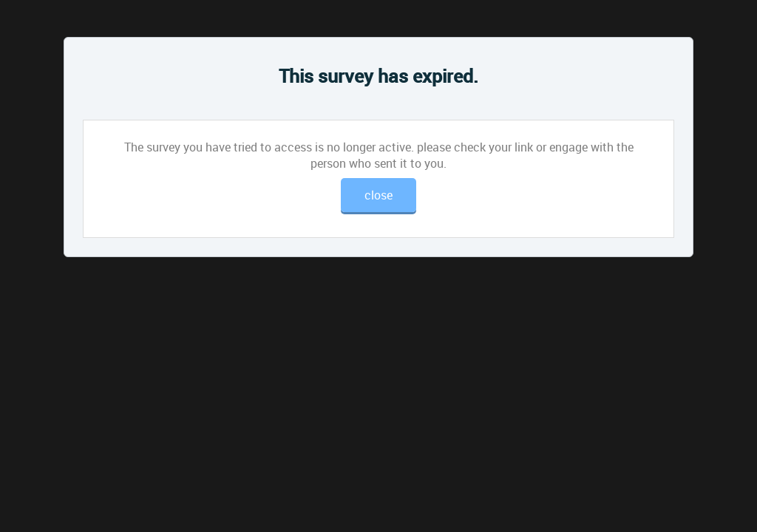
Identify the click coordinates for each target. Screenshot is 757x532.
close (378, 195)
